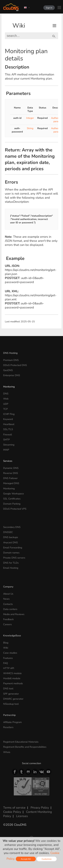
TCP (5, 409)
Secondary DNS (12, 527)
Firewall (8, 435)
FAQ (6, 663)
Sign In (49, 8)
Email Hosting (11, 568)
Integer (30, 118)
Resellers (8, 727)
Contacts (8, 604)
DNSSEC (8, 532)
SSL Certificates (12, 499)
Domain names (11, 553)
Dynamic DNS (11, 468)
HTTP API (9, 668)
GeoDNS (8, 370)
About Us (8, 594)
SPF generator (11, 694)
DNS (6, 394)
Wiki (19, 26)
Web (6, 399)
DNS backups (11, 537)
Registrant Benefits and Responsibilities (25, 747)
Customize (47, 859)
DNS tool (8, 688)
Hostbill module (12, 678)
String (30, 128)
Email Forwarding (13, 548)
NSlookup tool (11, 704)
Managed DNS (11, 483)
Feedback (8, 619)
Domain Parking (12, 504)
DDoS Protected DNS (15, 365)
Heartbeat (9, 424)
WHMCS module (12, 673)
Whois (7, 752)
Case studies (10, 653)
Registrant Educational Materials (21, 742)
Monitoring (9, 387)
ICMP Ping (9, 414)
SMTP (6, 440)
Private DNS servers (14, 558)
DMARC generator (13, 699)
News (6, 599)
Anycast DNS (10, 542)
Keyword (8, 419)
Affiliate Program (12, 722)
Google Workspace (14, 494)
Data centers (10, 609)
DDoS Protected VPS (15, 509)
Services (8, 461)
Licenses (22, 816)
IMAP (6, 450)
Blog (6, 643)
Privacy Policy (40, 808)
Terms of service (14, 808)
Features (8, 658)
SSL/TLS (8, 429)
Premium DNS (11, 360)
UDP (6, 404)
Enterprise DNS (12, 375)
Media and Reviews (14, 614)
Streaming (9, 445)
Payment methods (13, 683)
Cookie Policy (12, 812)
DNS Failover (10, 478)
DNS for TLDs (11, 563)
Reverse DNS (11, 473)
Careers (7, 624)
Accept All (26, 859)
